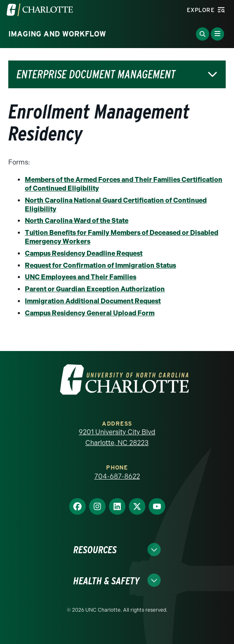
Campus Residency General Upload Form (90, 313)
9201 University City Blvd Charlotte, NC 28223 (117, 437)
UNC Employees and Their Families (81, 277)
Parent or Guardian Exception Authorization (95, 289)
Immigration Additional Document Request (93, 301)
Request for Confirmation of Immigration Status (100, 265)
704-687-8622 (117, 476)
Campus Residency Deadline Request (84, 253)
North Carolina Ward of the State (77, 221)
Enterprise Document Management (96, 74)
